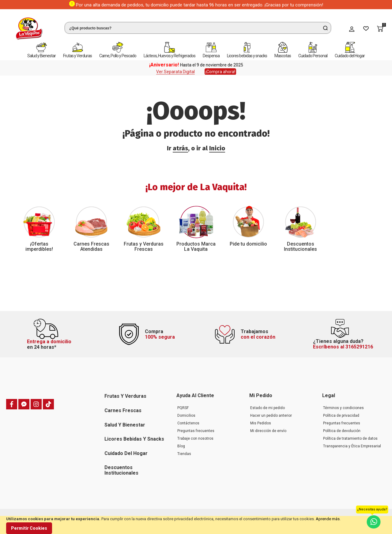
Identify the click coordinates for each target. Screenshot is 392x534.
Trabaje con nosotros (195, 438)
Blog (181, 446)
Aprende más (328, 519)
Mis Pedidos (261, 423)
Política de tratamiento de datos (350, 438)
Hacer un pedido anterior (271, 416)
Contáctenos (188, 423)
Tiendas (184, 454)
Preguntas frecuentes (196, 431)
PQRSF (183, 408)
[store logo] (29, 29)
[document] (196, 525)
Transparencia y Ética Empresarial (352, 446)
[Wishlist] (366, 29)
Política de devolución (342, 431)
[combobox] (198, 28)
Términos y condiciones (343, 408)
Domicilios (186, 416)
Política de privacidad (341, 416)
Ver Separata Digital (175, 72)
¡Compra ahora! (220, 72)
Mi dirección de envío (268, 431)
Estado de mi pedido (268, 408)
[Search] (325, 28)
